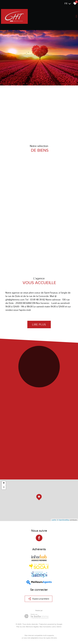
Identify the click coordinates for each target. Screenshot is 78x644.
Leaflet (54, 520)
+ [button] (4, 483)
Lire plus (39, 324)
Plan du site (21, 627)
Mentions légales (32, 627)
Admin (59, 627)
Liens (54, 627)
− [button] (4, 487)
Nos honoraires (45, 627)
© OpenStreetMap (63, 520)
